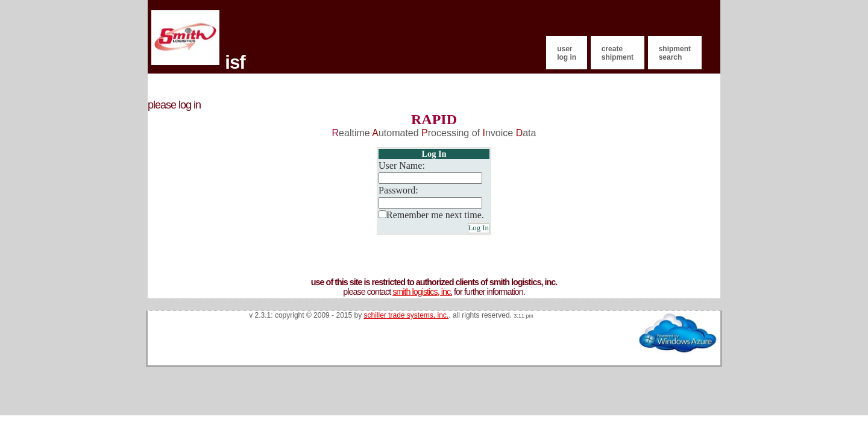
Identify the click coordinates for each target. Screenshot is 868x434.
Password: (398, 190)
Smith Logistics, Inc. (422, 292)
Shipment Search (675, 53)
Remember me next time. (435, 215)
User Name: (402, 165)
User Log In (567, 53)
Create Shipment (618, 53)
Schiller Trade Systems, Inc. (407, 315)
